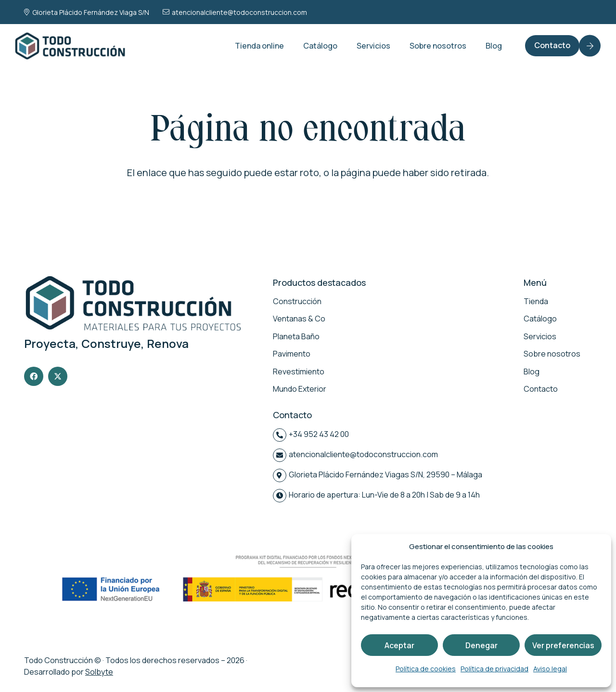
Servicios (540, 336)
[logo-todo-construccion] (71, 46)
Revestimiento (299, 372)
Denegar (481, 645)
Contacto (541, 389)
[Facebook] (34, 376)
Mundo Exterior (300, 389)
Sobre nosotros (552, 354)
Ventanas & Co (299, 319)
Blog (532, 372)
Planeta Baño (296, 336)
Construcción (297, 301)
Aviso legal (550, 669)
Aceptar (399, 645)
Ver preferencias (563, 645)
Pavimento (292, 354)
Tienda (536, 301)
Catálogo (540, 319)
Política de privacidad (494, 669)
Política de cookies (426, 669)
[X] (58, 376)
